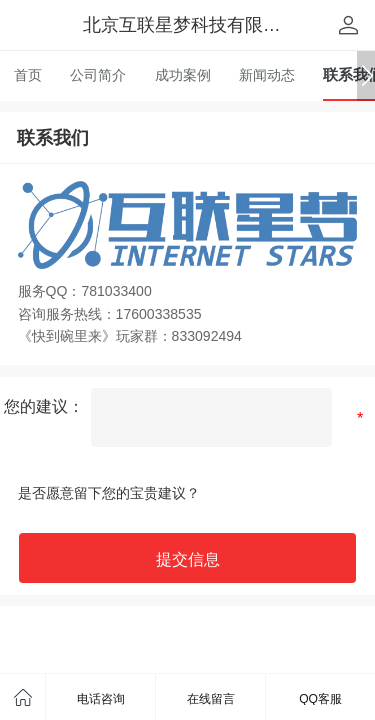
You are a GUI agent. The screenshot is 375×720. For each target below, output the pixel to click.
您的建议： (44, 406)
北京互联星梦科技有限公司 (191, 25)
